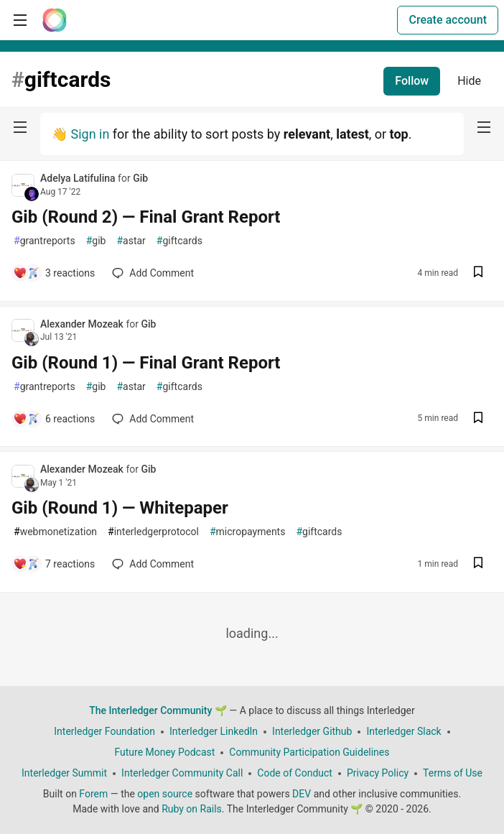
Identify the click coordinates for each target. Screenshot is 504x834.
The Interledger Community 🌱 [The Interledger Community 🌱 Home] (158, 710)
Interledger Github (312, 731)
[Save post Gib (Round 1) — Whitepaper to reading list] (478, 564)
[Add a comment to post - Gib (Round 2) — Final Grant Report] (54, 273)
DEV (302, 794)
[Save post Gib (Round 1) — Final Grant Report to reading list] (478, 419)
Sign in (90, 134)
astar (131, 241)
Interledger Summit (64, 773)
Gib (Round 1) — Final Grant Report (146, 363)
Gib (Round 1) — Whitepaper (120, 508)
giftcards (179, 241)
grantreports (45, 241)
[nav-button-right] (484, 127)
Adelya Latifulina (79, 178)
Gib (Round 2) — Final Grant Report (146, 217)
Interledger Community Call (182, 773)
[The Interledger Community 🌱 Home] (55, 20)
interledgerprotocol (153, 532)
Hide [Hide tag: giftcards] (469, 81)
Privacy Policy (378, 773)
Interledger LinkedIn (214, 731)
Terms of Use (453, 773)
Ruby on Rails (192, 809)
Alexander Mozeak (83, 324)
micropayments (247, 532)
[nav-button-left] (20, 127)
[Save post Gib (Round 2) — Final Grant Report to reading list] (478, 273)
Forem (93, 794)
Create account (448, 20)
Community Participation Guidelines (309, 752)
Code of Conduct (295, 773)
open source (165, 794)
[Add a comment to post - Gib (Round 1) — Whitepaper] (54, 564)
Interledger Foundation (104, 731)
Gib (140, 178)
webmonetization (55, 532)
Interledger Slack (403, 731)
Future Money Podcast (164, 752)
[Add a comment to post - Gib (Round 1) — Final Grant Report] (54, 419)
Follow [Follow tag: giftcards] (412, 81)
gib (96, 241)
